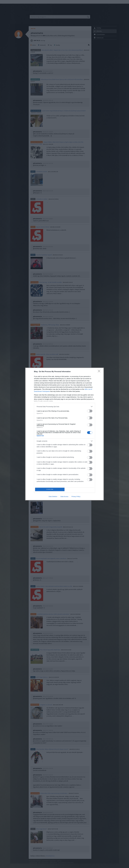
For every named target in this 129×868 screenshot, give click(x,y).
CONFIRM (50, 489)
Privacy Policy (76, 497)
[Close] (100, 372)
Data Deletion (53, 497)
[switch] (90, 411)
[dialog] (64, 434)
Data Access (64, 497)
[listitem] (64, 407)
